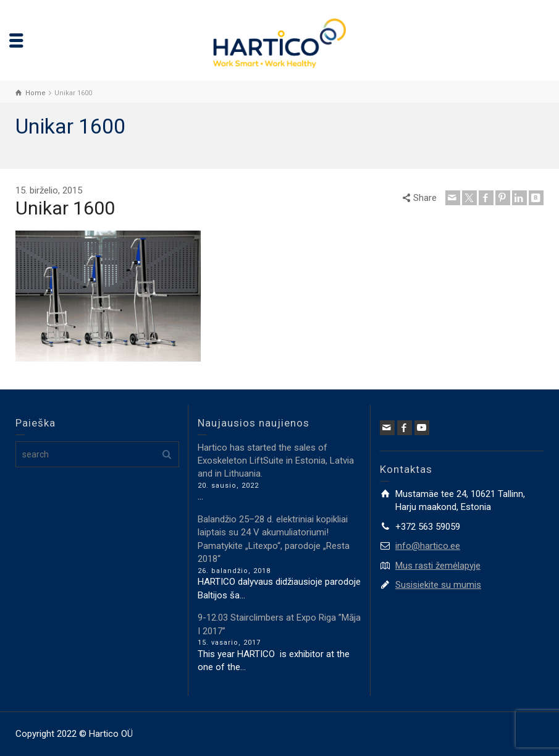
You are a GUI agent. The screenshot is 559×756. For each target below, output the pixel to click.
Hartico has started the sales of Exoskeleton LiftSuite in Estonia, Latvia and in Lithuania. (276, 461)
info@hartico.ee (428, 546)
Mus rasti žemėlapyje (438, 566)
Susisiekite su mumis (438, 585)
